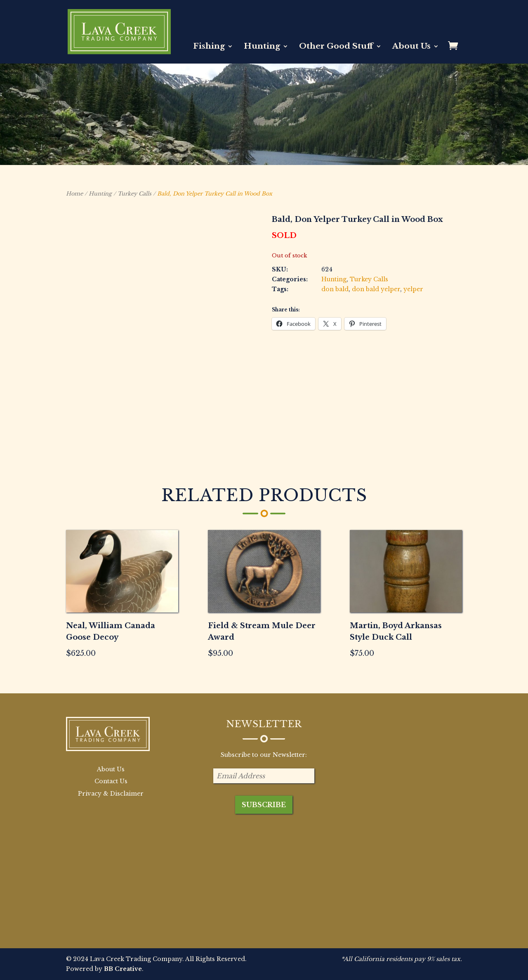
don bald (335, 289)
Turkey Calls (134, 194)
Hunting (262, 47)
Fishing (209, 47)
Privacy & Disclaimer (111, 794)
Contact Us (111, 781)
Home (74, 194)
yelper (413, 289)
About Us (411, 47)
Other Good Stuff (336, 47)
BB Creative (123, 969)
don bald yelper (376, 289)
